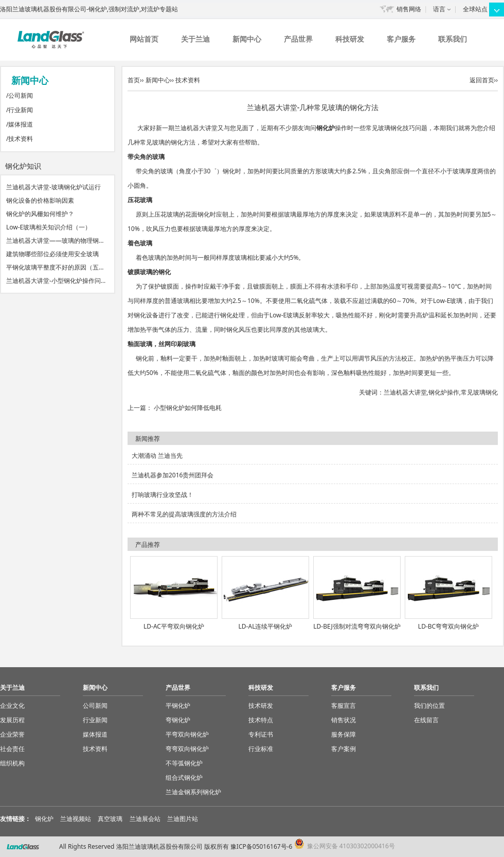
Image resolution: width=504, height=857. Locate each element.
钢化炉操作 (444, 392)
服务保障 (344, 734)
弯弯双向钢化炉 (187, 749)
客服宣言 (344, 706)
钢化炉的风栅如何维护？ (40, 214)
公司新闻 (21, 95)
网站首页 (144, 39)
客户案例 (344, 749)
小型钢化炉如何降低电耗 (188, 408)
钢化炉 (326, 128)
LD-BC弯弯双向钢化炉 (448, 626)
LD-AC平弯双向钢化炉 (174, 626)
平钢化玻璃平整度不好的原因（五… (55, 267)
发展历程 (12, 720)
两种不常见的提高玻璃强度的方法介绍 (184, 514)
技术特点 (261, 720)
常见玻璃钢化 (479, 392)
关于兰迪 (195, 39)
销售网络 (409, 9)
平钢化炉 (178, 706)
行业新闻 (21, 110)
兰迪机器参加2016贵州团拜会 (173, 475)
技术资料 (21, 139)
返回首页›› (484, 80)
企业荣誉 (12, 734)
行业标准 (261, 749)
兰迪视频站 (76, 819)
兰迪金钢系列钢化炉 (193, 792)
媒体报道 (21, 124)
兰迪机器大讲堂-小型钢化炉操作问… (56, 281)
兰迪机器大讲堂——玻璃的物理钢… (55, 240)
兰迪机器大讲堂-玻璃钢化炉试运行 (53, 187)
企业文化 (12, 706)
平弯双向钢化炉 (187, 734)
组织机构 (12, 763)
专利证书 (261, 734)
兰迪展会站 (145, 819)
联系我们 (453, 39)
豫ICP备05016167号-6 (262, 846)
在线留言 (426, 720)
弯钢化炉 (178, 720)
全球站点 (475, 9)
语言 (439, 9)
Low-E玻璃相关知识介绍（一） (49, 227)
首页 (134, 80)
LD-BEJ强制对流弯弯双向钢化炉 (357, 626)
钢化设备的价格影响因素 (40, 200)
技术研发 (261, 706)
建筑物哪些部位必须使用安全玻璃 (52, 254)
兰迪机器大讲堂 (405, 392)
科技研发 (350, 39)
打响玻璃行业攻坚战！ (163, 495)
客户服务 (401, 39)
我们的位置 (429, 706)
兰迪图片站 (183, 819)
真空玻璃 (110, 819)
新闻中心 (247, 39)
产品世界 (298, 39)
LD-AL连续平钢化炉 (266, 626)
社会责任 (12, 749)
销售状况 (344, 720)
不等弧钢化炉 (184, 763)
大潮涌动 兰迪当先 (157, 456)
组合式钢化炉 (184, 778)
